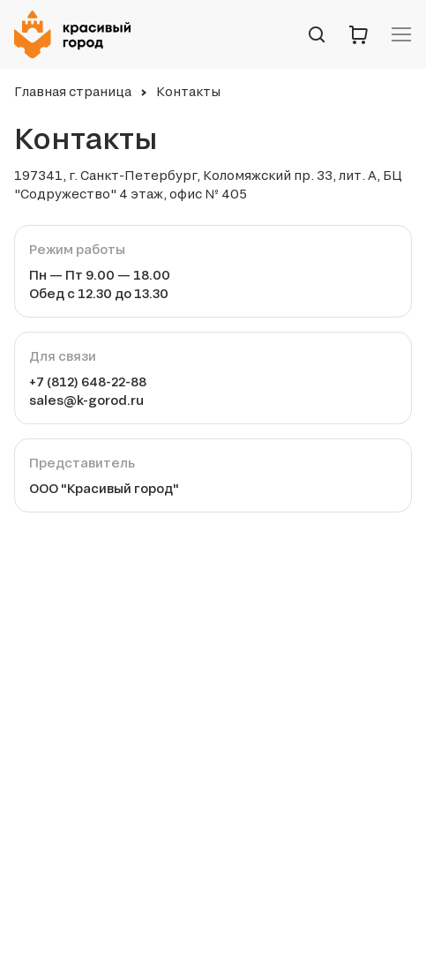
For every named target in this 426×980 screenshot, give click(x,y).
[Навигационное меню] (401, 34)
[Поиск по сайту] (317, 34)
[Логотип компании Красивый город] (78, 34)
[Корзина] (359, 34)
